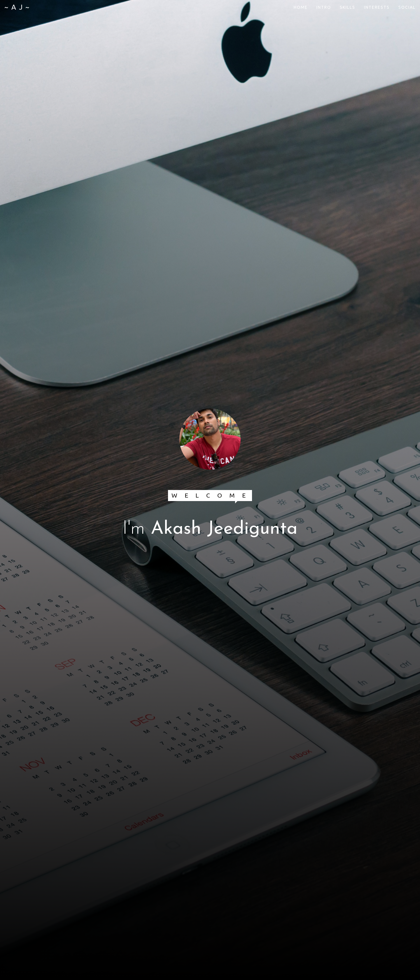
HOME (301, 7)
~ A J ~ (17, 7)
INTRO (324, 7)
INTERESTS (377, 7)
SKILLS (348, 7)
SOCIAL (407, 7)
